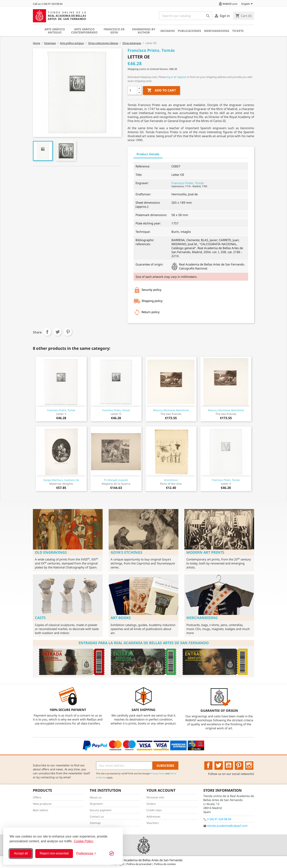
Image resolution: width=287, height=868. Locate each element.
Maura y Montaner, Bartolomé (171, 410)
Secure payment (101, 810)
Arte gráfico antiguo (55, 31)
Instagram (249, 766)
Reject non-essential (54, 853)
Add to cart (161, 90)
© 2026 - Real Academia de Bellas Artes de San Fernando (143, 860)
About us (96, 797)
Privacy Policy (158, 773)
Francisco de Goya (114, 31)
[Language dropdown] (248, 4)
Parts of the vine (171, 484)
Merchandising (217, 31)
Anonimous (171, 480)
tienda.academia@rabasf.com (227, 826)
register (182, 77)
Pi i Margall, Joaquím (116, 480)
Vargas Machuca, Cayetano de (61, 480)
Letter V (226, 484)
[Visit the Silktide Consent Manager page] (112, 853)
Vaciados (168, 31)
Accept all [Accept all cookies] (21, 853)
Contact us (97, 816)
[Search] (186, 16)
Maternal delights (61, 484)
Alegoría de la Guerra (116, 484)
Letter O (116, 414)
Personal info (155, 797)
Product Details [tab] (148, 154)
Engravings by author (144, 31)
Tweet (58, 332)
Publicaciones (189, 31)
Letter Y (61, 414)
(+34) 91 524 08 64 (219, 819)
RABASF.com (228, 4)
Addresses (153, 816)
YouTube (229, 766)
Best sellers (41, 810)
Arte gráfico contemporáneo (84, 31)
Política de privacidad (139, 864)
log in (170, 77)
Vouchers (153, 823)
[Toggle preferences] (86, 853)
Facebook (208, 766)
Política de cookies (165, 864)
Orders (151, 804)
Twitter (219, 766)
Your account (161, 790)
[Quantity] (132, 90)
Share (47, 332)
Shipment (96, 804)
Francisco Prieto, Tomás (188, 183)
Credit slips (154, 810)
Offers (37, 797)
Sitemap (95, 823)
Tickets (238, 31)
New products (42, 804)
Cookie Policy (84, 841)
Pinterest (68, 332)
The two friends (171, 414)
